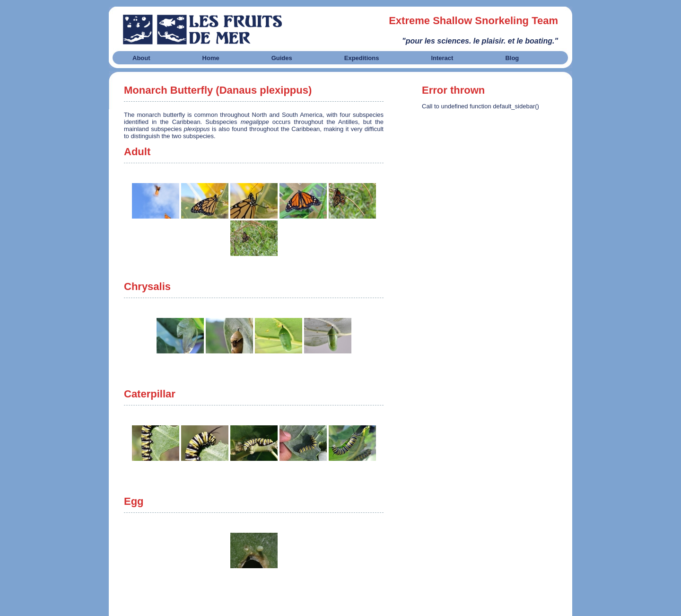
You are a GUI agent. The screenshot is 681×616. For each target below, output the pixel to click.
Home (211, 58)
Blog (512, 58)
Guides (282, 58)
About (141, 58)
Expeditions (362, 58)
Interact (442, 58)
